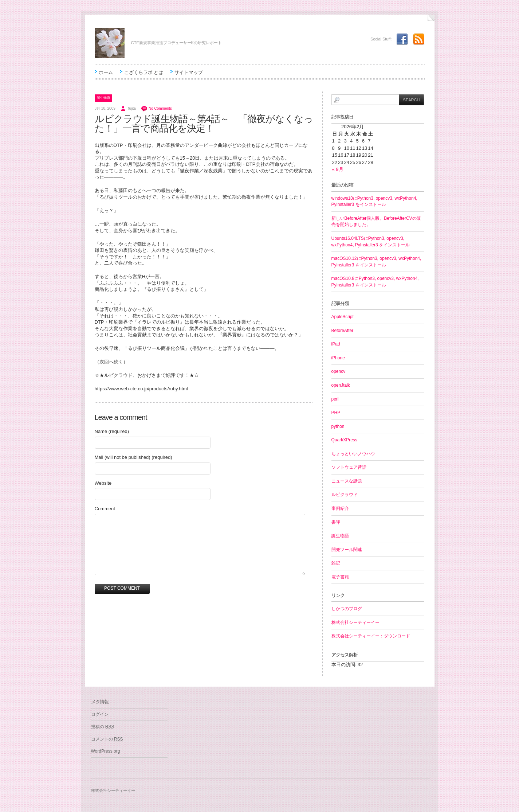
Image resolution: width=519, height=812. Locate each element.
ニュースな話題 (347, 481)
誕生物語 (103, 98)
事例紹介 (340, 508)
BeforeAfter (343, 331)
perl (335, 399)
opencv (339, 371)
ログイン (100, 714)
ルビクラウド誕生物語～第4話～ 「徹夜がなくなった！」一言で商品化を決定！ (204, 124)
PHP (336, 413)
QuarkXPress (344, 440)
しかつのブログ (347, 609)
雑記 (336, 563)
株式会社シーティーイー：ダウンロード (371, 636)
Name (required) (112, 431)
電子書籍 (340, 577)
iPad (336, 344)
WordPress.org (106, 751)
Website (103, 483)
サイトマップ (189, 72)
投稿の (103, 727)
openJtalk (341, 385)
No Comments (160, 108)
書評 (336, 522)
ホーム (106, 72)
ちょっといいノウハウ (353, 454)
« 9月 (338, 169)
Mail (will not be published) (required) (133, 457)
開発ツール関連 (347, 550)
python (338, 426)
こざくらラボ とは (144, 72)
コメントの (107, 739)
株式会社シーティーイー (355, 622)
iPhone (338, 358)
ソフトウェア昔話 (349, 467)
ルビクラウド (345, 495)
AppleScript (343, 317)
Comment (105, 509)
